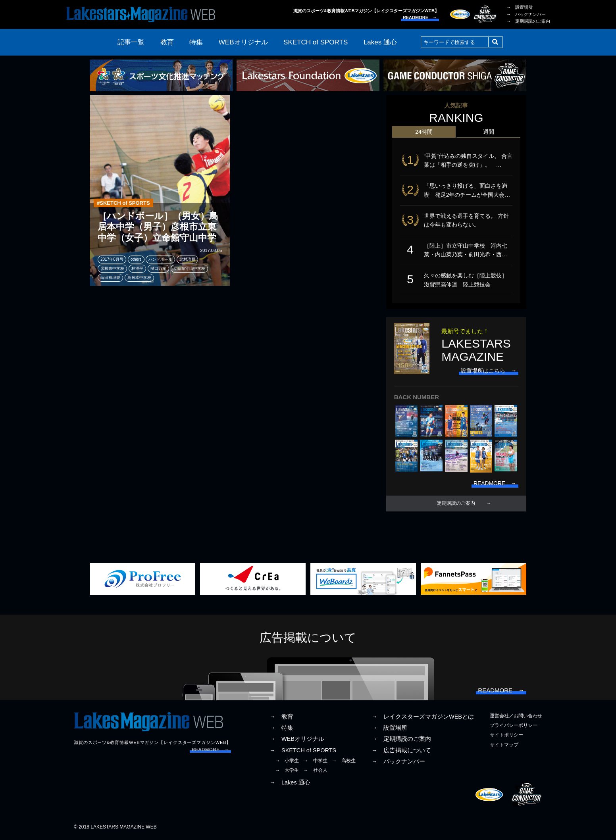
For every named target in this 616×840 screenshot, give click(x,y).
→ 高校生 (344, 762)
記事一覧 (131, 42)
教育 (167, 42)
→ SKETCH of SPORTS (303, 752)
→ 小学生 (287, 762)
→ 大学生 (287, 771)
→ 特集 (281, 729)
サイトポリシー (506, 736)
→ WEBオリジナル (297, 740)
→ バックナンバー (526, 14)
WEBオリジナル (243, 42)
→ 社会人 (316, 771)
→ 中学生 (316, 762)
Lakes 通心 (380, 42)
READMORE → (420, 17)
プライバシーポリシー (514, 727)
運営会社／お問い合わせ (516, 717)
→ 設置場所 (520, 7)
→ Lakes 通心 (290, 784)
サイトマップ (504, 746)
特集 (196, 42)
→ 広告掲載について (401, 752)
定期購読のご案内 (456, 504)
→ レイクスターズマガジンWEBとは (423, 718)
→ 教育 (281, 718)
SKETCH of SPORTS (316, 42)
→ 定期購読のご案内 (528, 21)
